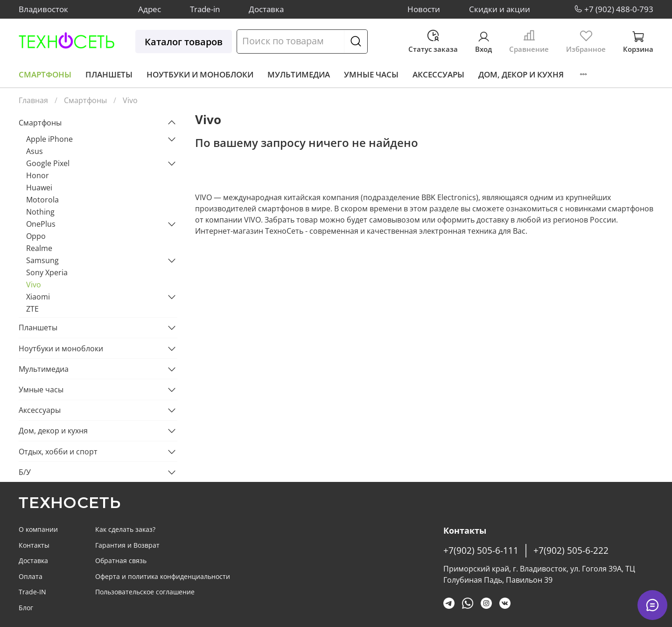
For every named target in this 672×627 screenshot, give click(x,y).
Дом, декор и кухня (521, 74)
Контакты (34, 545)
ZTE (32, 309)
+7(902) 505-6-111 (481, 550)
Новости (424, 9)
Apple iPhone (49, 139)
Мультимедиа (299, 74)
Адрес (150, 9)
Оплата (31, 576)
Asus (35, 151)
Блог (26, 608)
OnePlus (41, 224)
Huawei (39, 188)
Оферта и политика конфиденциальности (163, 576)
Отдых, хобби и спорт (58, 452)
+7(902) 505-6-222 (571, 550)
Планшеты (109, 74)
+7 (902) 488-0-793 (619, 9)
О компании (38, 529)
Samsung (42, 260)
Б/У (25, 472)
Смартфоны (45, 74)
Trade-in (205, 9)
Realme (39, 248)
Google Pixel (48, 163)
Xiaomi (38, 297)
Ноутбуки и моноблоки (200, 74)
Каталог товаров (184, 42)
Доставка (266, 9)
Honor (38, 175)
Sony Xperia (47, 272)
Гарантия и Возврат (127, 545)
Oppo (36, 236)
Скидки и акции (500, 9)
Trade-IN (32, 592)
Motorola (42, 200)
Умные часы (371, 74)
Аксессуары (438, 74)
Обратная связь (121, 561)
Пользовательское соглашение (145, 592)
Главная (33, 100)
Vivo (34, 285)
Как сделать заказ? (125, 529)
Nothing (40, 212)
